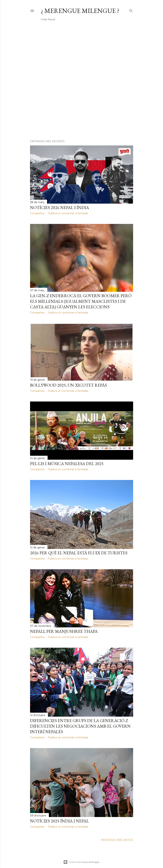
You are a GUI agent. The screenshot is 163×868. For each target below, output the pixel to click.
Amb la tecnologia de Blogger (81, 862)
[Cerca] (131, 10)
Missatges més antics (117, 840)
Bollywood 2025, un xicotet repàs (69, 385)
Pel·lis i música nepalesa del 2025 (67, 464)
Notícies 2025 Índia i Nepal (59, 821)
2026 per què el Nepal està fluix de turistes (79, 553)
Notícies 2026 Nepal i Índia (59, 207)
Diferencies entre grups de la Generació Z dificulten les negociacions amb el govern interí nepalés (80, 726)
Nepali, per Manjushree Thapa (64, 631)
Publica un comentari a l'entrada (68, 213)
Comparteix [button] (37, 213)
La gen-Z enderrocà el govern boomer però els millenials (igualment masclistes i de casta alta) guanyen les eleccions (81, 301)
